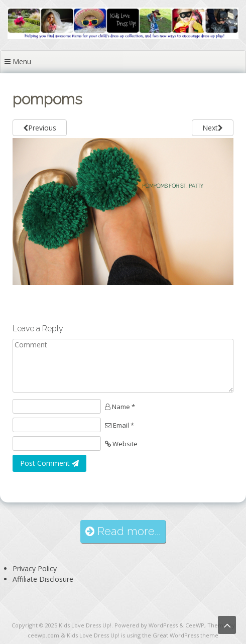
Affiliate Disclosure (43, 579)
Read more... (123, 531)
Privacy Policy (35, 568)
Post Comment (49, 463)
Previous (40, 128)
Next (213, 128)
